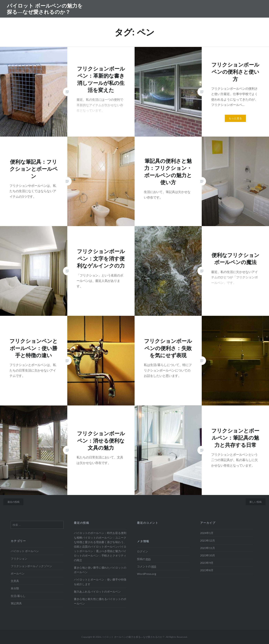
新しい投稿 (256, 502)
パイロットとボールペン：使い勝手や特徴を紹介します (100, 582)
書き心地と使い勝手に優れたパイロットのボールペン (100, 570)
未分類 (15, 588)
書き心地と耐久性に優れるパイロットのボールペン (100, 601)
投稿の (144, 559)
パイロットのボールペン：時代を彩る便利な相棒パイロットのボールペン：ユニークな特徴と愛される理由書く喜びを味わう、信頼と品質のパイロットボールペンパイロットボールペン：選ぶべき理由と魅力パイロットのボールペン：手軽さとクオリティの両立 (100, 546)
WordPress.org (147, 574)
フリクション (19, 559)
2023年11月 (208, 548)
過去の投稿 (13, 502)
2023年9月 (207, 563)
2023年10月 (208, 555)
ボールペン (18, 573)
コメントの (147, 566)
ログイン (143, 551)
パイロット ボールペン (25, 551)
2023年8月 (207, 570)
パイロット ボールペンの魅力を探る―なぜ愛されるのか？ (45, 9)
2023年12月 (208, 540)
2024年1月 (207, 533)
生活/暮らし (18, 596)
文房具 (15, 581)
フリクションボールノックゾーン (31, 566)
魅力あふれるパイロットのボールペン (97, 591)
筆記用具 (16, 603)
